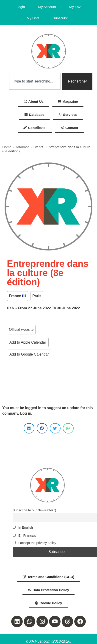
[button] (29, 428)
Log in (26, 413)
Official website (21, 329)
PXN (11, 308)
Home (7, 147)
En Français (24, 536)
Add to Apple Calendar (28, 342)
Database (22, 147)
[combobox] (35, 81)
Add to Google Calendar (29, 354)
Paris (37, 296)
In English (23, 527)
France (17, 296)
